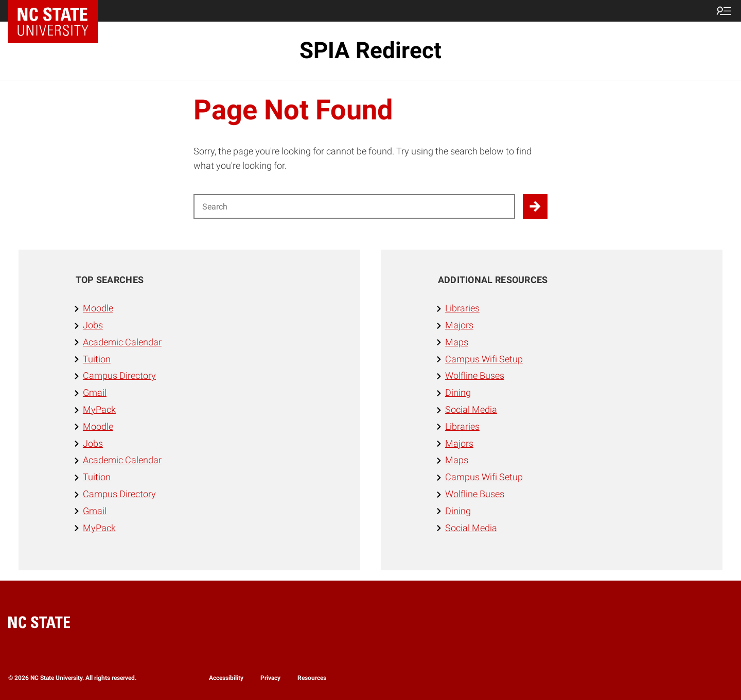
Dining (458, 392)
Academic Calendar (122, 342)
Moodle (98, 308)
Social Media (471, 409)
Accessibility (226, 678)
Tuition (97, 359)
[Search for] (354, 206)
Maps (457, 342)
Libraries (462, 308)
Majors (459, 325)
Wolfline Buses (475, 375)
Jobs (93, 325)
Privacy (270, 678)
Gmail (95, 392)
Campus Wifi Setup (484, 359)
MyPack (99, 409)
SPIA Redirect (370, 50)
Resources (312, 678)
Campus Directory (119, 375)
